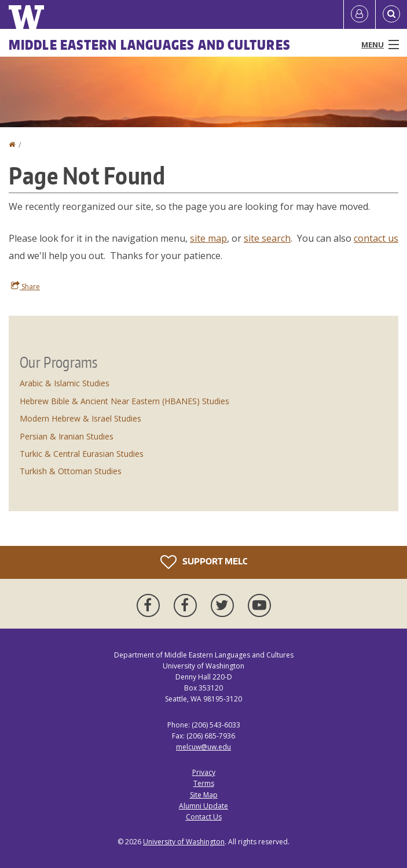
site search (267, 238)
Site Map (204, 795)
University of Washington (184, 842)
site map (208, 238)
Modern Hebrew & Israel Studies (80, 418)
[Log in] (360, 14)
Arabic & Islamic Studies (65, 383)
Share (25, 286)
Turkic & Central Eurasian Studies (82, 454)
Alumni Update (203, 806)
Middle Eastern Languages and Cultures (150, 45)
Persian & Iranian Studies (67, 436)
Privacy (204, 772)
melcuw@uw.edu (203, 747)
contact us (376, 238)
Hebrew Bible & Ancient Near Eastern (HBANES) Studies (124, 401)
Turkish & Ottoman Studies (71, 471)
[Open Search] (391, 14)
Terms (204, 783)
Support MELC (204, 562)
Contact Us (204, 817)
